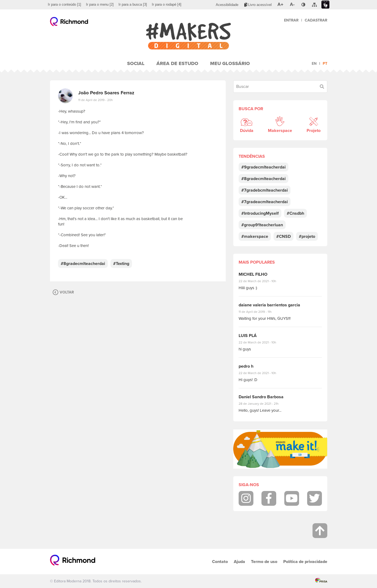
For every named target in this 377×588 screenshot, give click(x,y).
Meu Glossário (230, 63)
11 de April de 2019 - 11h (259, 312)
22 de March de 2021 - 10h (262, 281)
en (314, 64)
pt (325, 64)
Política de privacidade (305, 562)
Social (136, 63)
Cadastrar (316, 20)
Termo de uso (264, 562)
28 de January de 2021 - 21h (263, 404)
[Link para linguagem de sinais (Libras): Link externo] (325, 5)
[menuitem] (64, 5)
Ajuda (239, 562)
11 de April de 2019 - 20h (96, 100)
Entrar (291, 20)
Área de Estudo (177, 63)
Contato (220, 562)
